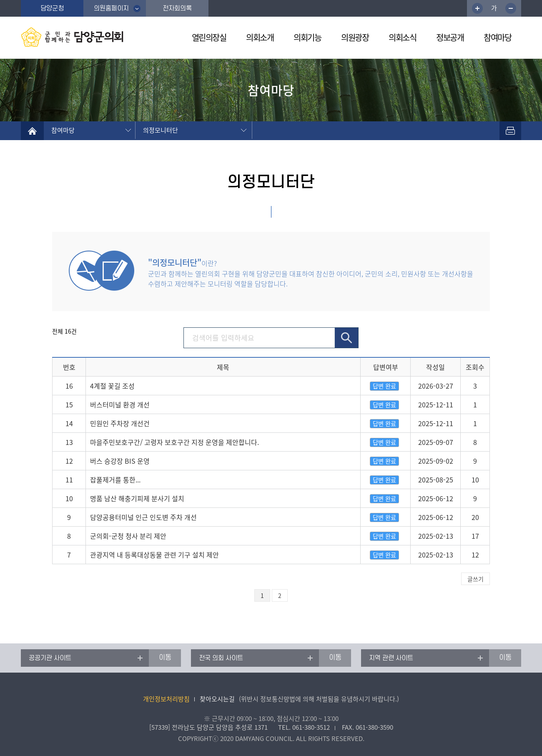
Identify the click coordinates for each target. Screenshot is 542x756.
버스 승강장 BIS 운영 (120, 461)
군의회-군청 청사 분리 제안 (128, 536)
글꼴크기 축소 (511, 8)
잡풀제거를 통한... (115, 480)
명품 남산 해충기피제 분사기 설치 (137, 498)
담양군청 (52, 8)
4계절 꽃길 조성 (112, 386)
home (32, 131)
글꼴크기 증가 (477, 8)
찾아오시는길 (217, 699)
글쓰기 (476, 579)
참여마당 (63, 130)
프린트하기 (510, 131)
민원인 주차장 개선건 (120, 423)
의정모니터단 (161, 130)
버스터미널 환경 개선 (120, 404)
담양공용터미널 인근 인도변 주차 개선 (143, 517)
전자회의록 (177, 8)
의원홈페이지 (111, 8)
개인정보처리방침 (166, 699)
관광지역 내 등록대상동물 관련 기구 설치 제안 (154, 555)
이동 (165, 658)
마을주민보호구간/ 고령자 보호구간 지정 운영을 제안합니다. (174, 442)
